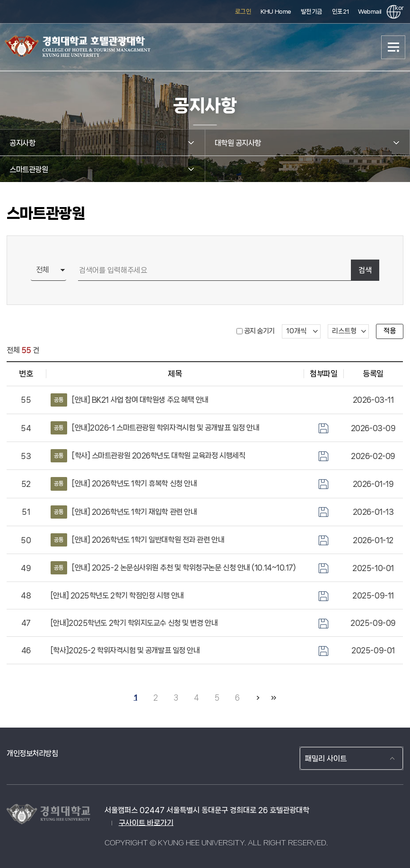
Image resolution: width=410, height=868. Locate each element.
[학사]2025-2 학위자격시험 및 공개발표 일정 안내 (125, 650)
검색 (365, 270)
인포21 (340, 12)
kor (398, 8)
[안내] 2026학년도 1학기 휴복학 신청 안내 (124, 484)
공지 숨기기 (259, 331)
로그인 (243, 12)
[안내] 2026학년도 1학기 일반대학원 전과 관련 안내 (137, 540)
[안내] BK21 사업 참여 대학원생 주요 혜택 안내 (130, 400)
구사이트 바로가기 (146, 823)
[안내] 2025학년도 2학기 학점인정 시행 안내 (117, 595)
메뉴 (393, 47)
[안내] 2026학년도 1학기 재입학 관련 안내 (124, 512)
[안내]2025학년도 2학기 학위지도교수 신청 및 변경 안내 (134, 623)
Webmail (370, 12)
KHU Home (276, 12)
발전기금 (312, 12)
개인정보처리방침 (32, 753)
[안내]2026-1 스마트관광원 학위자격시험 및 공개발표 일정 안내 (155, 428)
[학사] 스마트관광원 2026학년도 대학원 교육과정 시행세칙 (148, 456)
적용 (390, 331)
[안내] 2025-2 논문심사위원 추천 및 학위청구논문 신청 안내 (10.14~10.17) (173, 568)
